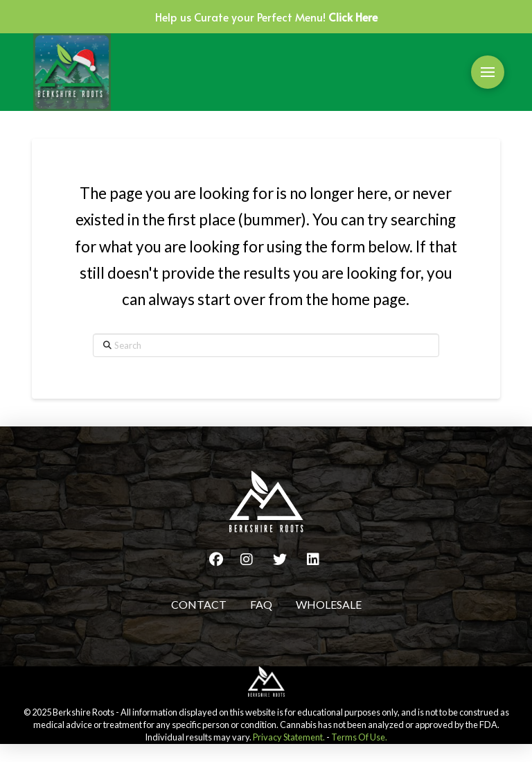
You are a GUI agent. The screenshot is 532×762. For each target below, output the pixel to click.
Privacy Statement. (289, 737)
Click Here (353, 17)
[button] (488, 72)
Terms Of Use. (359, 737)
